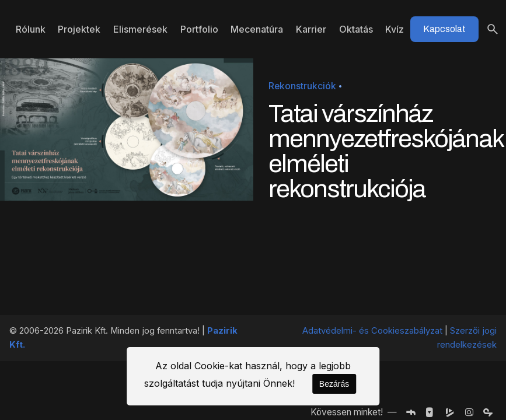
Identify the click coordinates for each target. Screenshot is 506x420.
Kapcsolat (444, 29)
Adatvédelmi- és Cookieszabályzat (372, 331)
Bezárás (334, 384)
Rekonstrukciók (302, 86)
